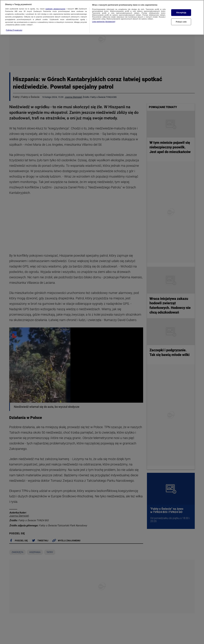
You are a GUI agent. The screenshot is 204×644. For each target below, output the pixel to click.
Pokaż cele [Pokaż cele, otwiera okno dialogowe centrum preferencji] (181, 22)
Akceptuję (181, 13)
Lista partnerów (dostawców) (104, 22)
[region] (102, 17)
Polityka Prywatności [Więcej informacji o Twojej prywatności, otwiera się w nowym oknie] (14, 30)
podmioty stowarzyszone (55, 9)
